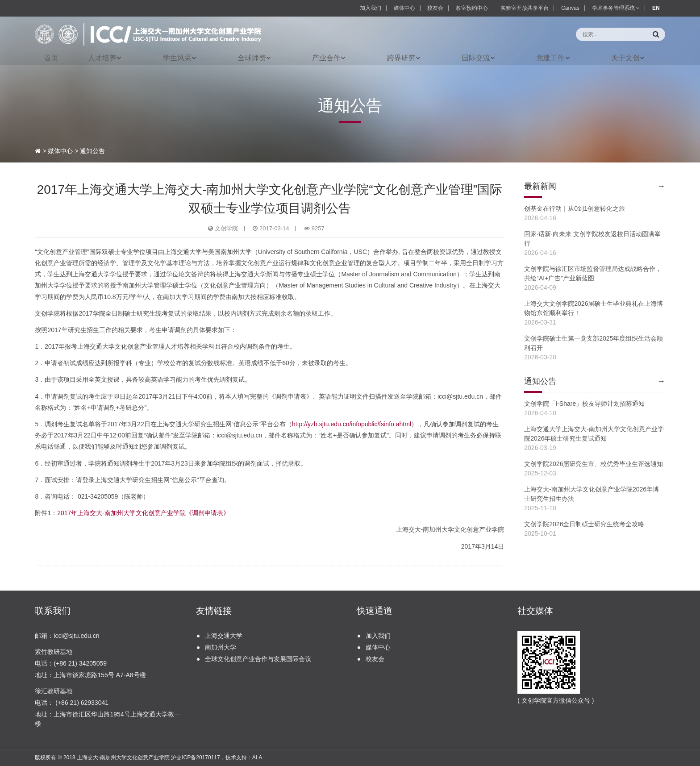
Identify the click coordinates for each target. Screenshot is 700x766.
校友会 (435, 8)
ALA (257, 758)
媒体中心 (404, 8)
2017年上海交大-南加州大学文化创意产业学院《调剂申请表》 (143, 513)
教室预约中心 (472, 8)
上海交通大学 (224, 636)
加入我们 (371, 8)
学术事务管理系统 (616, 8)
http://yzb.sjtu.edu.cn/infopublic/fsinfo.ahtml (352, 424)
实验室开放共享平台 (525, 8)
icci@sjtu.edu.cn (76, 636)
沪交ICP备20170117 (195, 758)
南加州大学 (221, 647)
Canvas (570, 8)
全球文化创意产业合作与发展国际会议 (258, 659)
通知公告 (92, 151)
